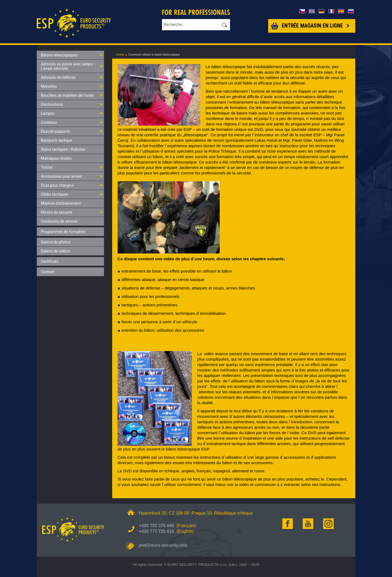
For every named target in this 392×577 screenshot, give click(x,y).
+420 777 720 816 (156, 531)
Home (120, 55)
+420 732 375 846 (156, 526)
